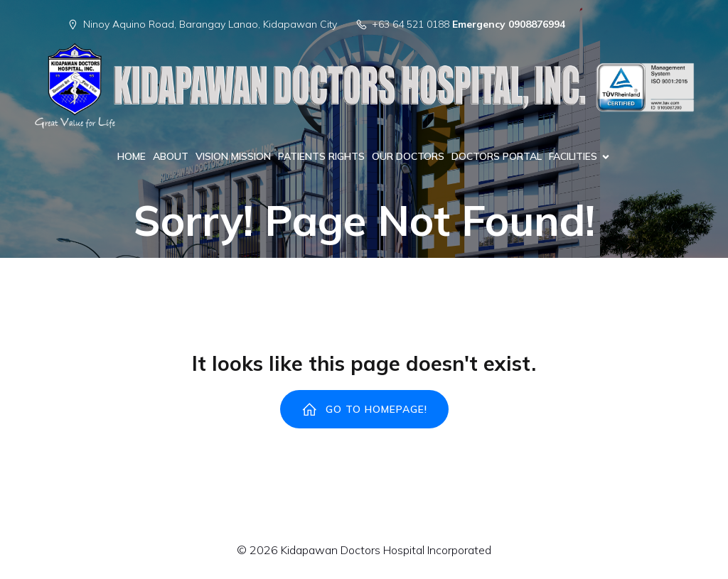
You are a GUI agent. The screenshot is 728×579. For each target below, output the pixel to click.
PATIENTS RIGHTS (321, 156)
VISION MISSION (233, 156)
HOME (132, 156)
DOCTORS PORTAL (497, 156)
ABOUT (171, 156)
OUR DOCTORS (408, 156)
